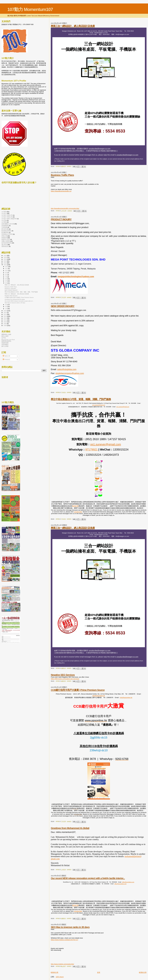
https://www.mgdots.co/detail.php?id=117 (64, 940)
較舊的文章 (143, 972)
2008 (5, 325)
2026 (5, 255)
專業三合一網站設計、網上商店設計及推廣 (73, 26)
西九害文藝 (5, 229)
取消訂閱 (75, 506)
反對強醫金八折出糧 (8, 224)
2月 (6, 307)
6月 (6, 279)
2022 (5, 263)
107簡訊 (4, 222)
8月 (6, 275)
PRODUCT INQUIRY (61, 219)
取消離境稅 (5, 232)
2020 (5, 311)
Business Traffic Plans (62, 175)
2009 (5, 324)
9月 (6, 273)
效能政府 (4, 238)
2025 (5, 257)
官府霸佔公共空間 (7, 234)
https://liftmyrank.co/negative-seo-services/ (65, 679)
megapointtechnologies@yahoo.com (76, 277)
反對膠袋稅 (5, 226)
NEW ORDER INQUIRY (63, 306)
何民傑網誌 (5, 345)
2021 (5, 265)
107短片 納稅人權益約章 (9, 219)
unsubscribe (78, 512)
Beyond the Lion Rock (8, 340)
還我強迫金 (5, 246)
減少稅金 (4, 245)
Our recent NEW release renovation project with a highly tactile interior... (88, 878)
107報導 (4, 212)
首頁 (99, 972)
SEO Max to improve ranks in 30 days (70, 927)
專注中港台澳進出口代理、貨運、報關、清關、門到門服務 (81, 399)
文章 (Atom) (60, 977)
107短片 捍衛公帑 (7, 215)
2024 (5, 259)
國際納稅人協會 (6, 334)
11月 (7, 269)
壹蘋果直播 (5, 343)
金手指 (4, 338)
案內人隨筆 (5, 336)
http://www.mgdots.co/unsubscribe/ (62, 964)
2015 (5, 313)
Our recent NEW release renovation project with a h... (19, 301)
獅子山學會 (5, 346)
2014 (5, 314)
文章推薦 (4, 227)
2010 (5, 322)
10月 (7, 271)
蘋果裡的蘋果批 (6, 341)
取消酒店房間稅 (6, 231)
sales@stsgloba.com (67, 369)
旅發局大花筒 (6, 239)
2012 (5, 318)
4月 (6, 283)
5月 (6, 281)
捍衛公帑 (4, 236)
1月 (6, 309)
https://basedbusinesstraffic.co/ (61, 191)
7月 (6, 277)
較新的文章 (55, 972)
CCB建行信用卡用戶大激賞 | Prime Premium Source (78, 690)
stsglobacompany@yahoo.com (70, 373)
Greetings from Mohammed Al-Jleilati (70, 828)
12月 (7, 267)
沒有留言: (69, 166)
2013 (5, 316)
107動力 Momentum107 (30, 9)
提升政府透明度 (6, 243)
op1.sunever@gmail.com (99, 405)
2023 (5, 261)
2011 (5, 320)
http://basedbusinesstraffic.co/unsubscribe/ (65, 208)
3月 (6, 305)
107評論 (4, 220)
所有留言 (6, 360)
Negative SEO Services (63, 675)
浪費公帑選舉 (6, 241)
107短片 (4, 213)
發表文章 (6, 356)
